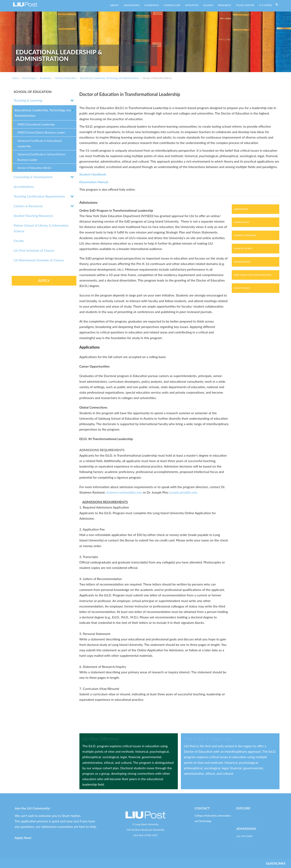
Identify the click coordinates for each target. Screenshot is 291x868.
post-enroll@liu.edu (247, 842)
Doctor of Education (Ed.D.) (35, 168)
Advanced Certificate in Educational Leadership (40, 143)
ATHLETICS (192, 5)
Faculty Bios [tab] (242, 288)
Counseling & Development (33, 177)
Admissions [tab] (241, 209)
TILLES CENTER (245, 5)
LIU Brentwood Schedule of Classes (39, 260)
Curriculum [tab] (241, 222)
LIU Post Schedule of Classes (34, 250)
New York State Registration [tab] (253, 275)
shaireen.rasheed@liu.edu (124, 492)
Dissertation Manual (94, 182)
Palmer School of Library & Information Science (41, 228)
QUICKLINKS (276, 863)
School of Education (66, 78)
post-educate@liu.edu (206, 826)
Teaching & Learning (28, 100)
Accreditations (24, 187)
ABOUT (114, 5)
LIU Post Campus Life (248, 816)
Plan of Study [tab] (243, 248)
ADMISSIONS (132, 5)
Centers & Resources (28, 206)
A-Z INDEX (266, 5)
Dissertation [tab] (242, 262)
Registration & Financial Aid (251, 821)
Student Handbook (93, 174)
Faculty (19, 241)
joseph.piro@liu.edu (183, 492)
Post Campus (29, 78)
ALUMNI (208, 5)
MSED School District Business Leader (41, 132)
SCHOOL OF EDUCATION (33, 92)
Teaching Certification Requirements (39, 196)
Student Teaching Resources (33, 216)
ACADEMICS (152, 5)
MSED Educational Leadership (36, 124)
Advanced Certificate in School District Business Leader (42, 157)
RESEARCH (225, 5)
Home (15, 78)
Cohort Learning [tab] (245, 235)
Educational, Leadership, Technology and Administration (110, 78)
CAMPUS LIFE (172, 5)
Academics (46, 78)
